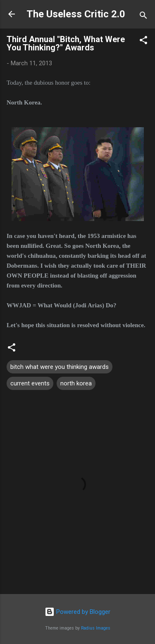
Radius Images (96, 628)
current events (30, 383)
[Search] (143, 17)
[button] (143, 42)
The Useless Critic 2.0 (76, 14)
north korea (76, 383)
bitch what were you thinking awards (60, 367)
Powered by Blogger (77, 612)
